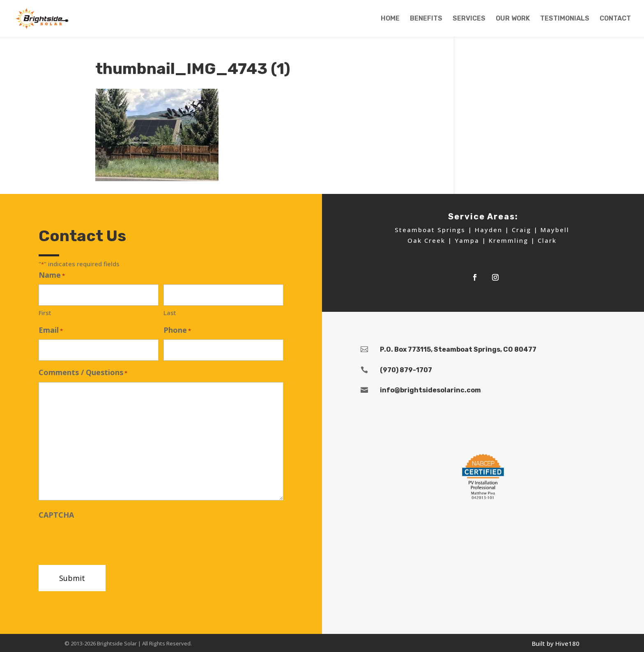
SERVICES (469, 19)
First (45, 313)
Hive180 (567, 643)
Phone (177, 331)
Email (51, 331)
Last (170, 313)
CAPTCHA (56, 515)
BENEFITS (426, 19)
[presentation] (101, 540)
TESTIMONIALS (565, 19)
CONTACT (615, 19)
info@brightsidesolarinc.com (430, 390)
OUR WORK (513, 19)
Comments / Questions (83, 373)
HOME (390, 19)
